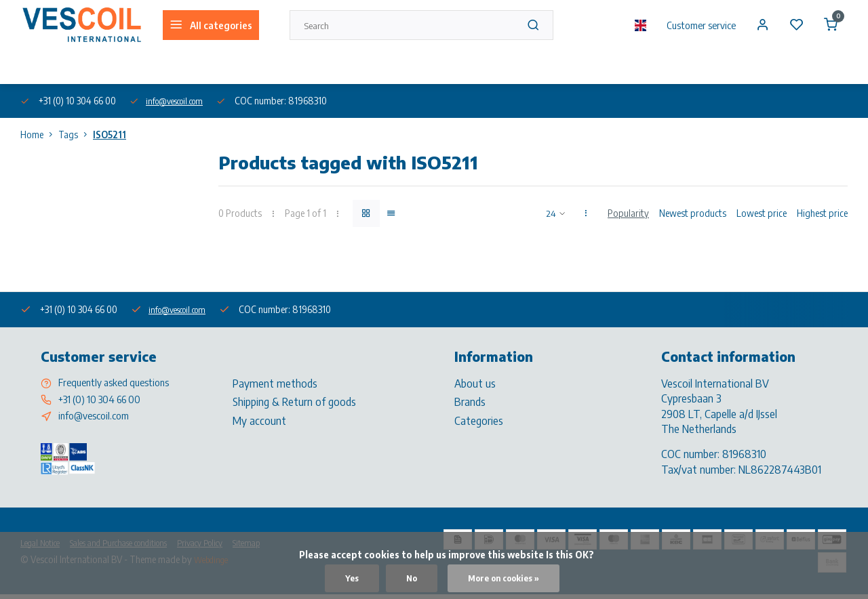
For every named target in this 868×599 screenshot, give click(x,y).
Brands (470, 401)
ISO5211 (110, 135)
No (407, 578)
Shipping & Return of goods (294, 401)
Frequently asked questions (120, 383)
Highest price (822, 213)
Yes (345, 578)
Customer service (692, 25)
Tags (76, 135)
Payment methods (275, 383)
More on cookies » (505, 578)
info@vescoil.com (181, 101)
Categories (479, 420)
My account (259, 420)
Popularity (628, 213)
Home (39, 135)
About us (37, 67)
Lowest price (762, 213)
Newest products (693, 213)
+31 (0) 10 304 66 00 (105, 401)
